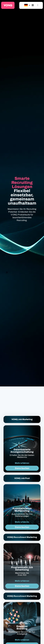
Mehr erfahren (22, 463)
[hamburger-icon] (33, 5)
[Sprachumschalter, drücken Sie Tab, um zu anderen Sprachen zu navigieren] (26, 5)
